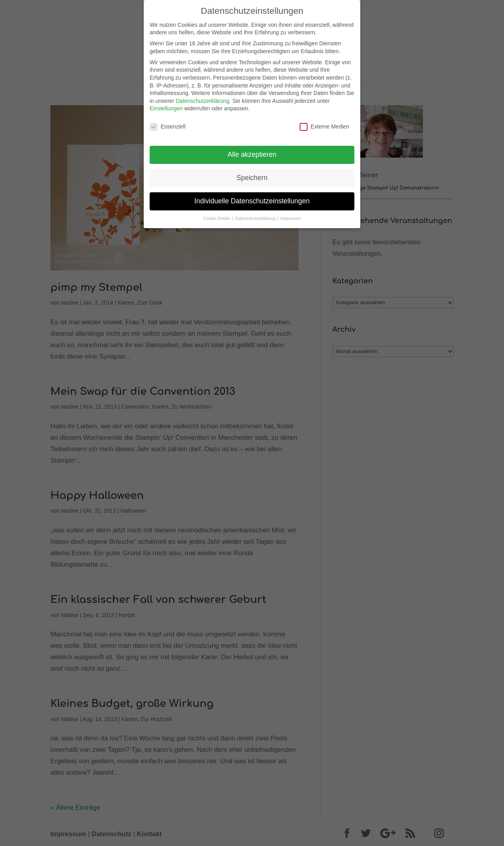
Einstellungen (166, 106)
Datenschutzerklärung (202, 98)
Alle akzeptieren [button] (252, 151)
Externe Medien (324, 124)
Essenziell (168, 124)
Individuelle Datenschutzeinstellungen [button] (252, 198)
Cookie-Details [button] (217, 215)
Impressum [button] (291, 215)
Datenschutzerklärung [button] (256, 215)
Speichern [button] (252, 175)
